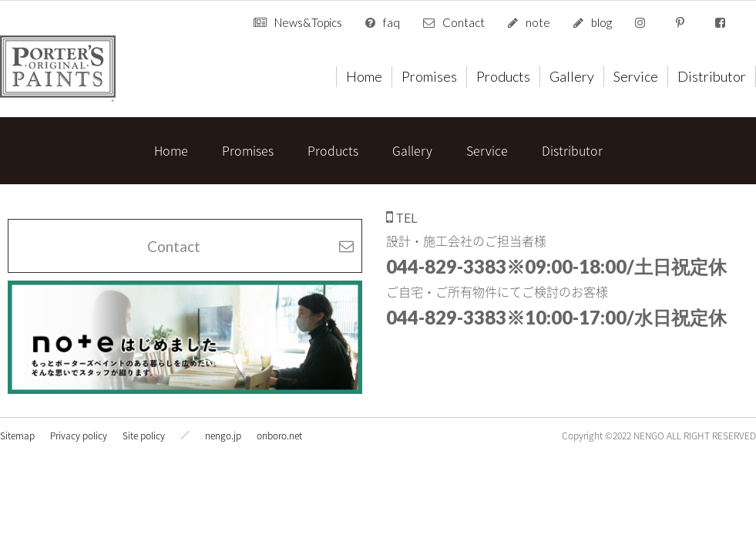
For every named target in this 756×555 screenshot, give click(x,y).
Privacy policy (79, 436)
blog (601, 22)
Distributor (712, 76)
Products (503, 76)
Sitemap (17, 436)
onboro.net (279, 436)
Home (364, 76)
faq (391, 22)
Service (636, 76)
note (538, 22)
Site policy (144, 436)
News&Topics (308, 22)
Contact (464, 22)
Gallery (572, 76)
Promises (429, 76)
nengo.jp (223, 436)
